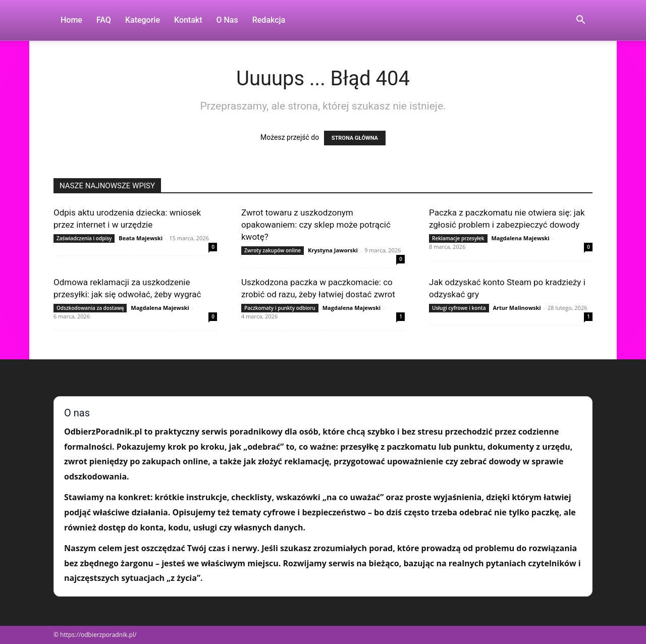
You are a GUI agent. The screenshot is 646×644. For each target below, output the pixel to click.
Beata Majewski (141, 238)
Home (71, 20)
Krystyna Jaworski (333, 250)
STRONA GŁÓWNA (355, 138)
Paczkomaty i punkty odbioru (280, 308)
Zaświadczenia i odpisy (84, 238)
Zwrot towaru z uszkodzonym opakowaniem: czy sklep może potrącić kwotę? (316, 225)
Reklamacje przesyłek (458, 238)
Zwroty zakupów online (273, 250)
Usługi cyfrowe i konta (459, 308)
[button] (580, 21)
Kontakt (188, 20)
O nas (227, 20)
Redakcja (269, 20)
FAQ (104, 20)
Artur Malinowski (517, 308)
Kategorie (143, 20)
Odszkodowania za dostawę (90, 308)
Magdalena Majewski (520, 238)
